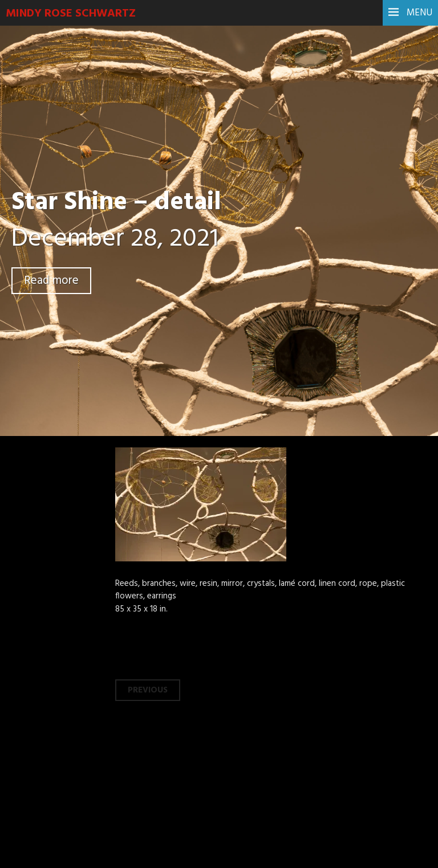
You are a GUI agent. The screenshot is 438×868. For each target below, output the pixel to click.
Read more (51, 281)
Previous (148, 690)
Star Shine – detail (116, 203)
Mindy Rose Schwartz (71, 14)
